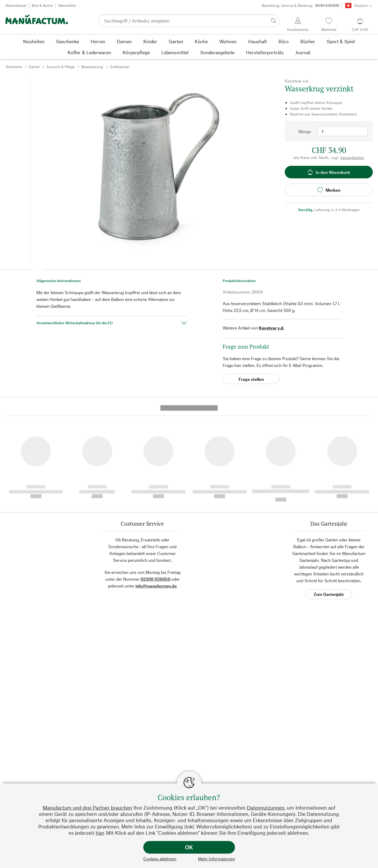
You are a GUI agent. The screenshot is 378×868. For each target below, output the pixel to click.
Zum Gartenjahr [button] (329, 496)
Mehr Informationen (217, 859)
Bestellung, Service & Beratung (300, 6)
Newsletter (67, 5)
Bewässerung (92, 67)
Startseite (14, 67)
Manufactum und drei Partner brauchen (87, 808)
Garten (34, 67)
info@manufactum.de (156, 488)
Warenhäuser (16, 5)
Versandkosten (352, 158)
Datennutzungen (266, 808)
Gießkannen (120, 67)
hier (100, 833)
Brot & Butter (42, 5)
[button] (37, 268)
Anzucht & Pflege (61, 67)
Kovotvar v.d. (272, 328)
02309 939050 (155, 481)
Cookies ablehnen (160, 859)
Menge (305, 131)
